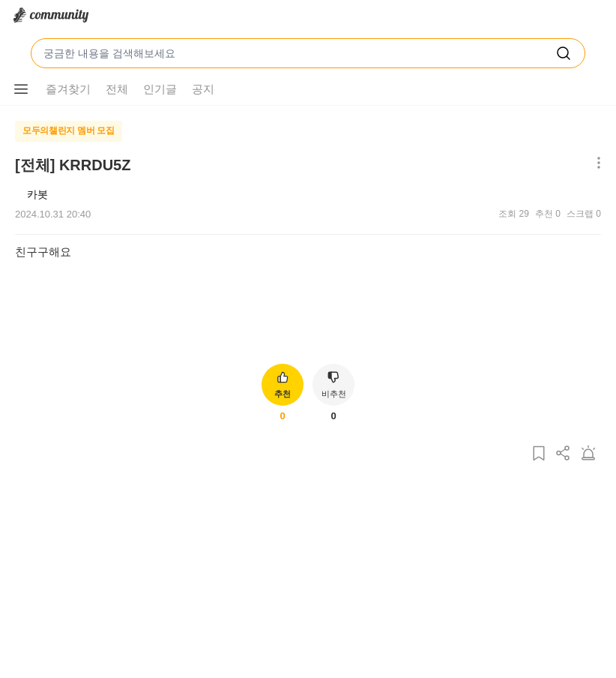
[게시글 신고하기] (588, 454)
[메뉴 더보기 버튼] (21, 89)
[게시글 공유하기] (564, 454)
